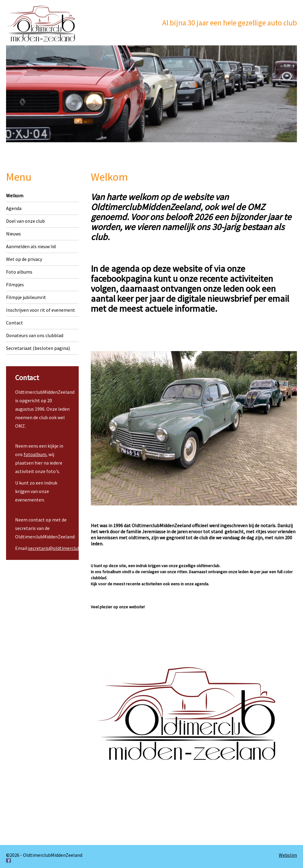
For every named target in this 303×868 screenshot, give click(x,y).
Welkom (15, 196)
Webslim (288, 855)
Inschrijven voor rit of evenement (41, 310)
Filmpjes (15, 284)
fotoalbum (35, 454)
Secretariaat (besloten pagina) (38, 348)
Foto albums (19, 272)
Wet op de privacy (24, 259)
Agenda (14, 208)
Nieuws (13, 234)
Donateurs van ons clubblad (35, 335)
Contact (15, 323)
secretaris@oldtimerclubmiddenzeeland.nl (73, 548)
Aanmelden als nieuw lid (31, 246)
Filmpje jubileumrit (26, 297)
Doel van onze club (25, 221)
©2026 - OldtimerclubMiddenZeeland (44, 855)
